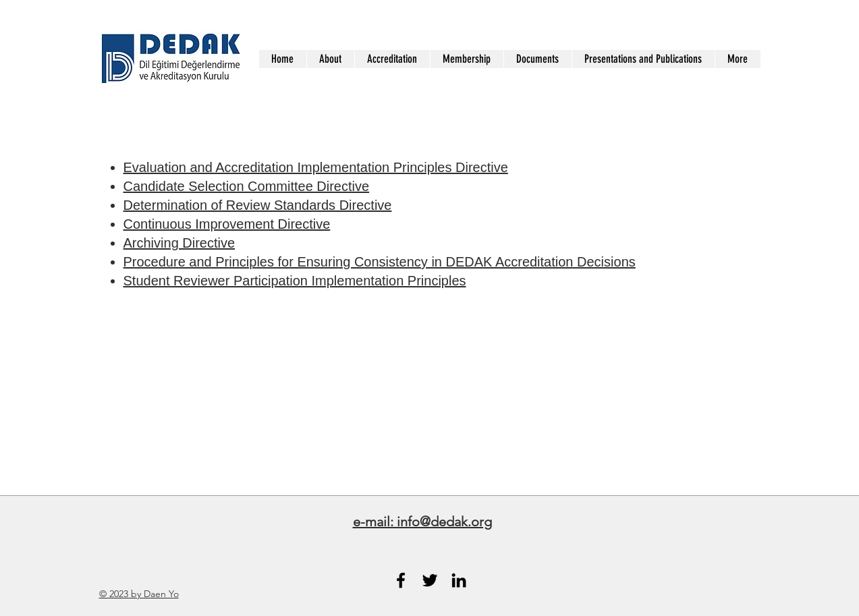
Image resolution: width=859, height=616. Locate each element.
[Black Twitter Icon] (430, 580)
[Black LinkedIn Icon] (459, 580)
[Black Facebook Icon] (401, 580)
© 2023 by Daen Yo (139, 594)
